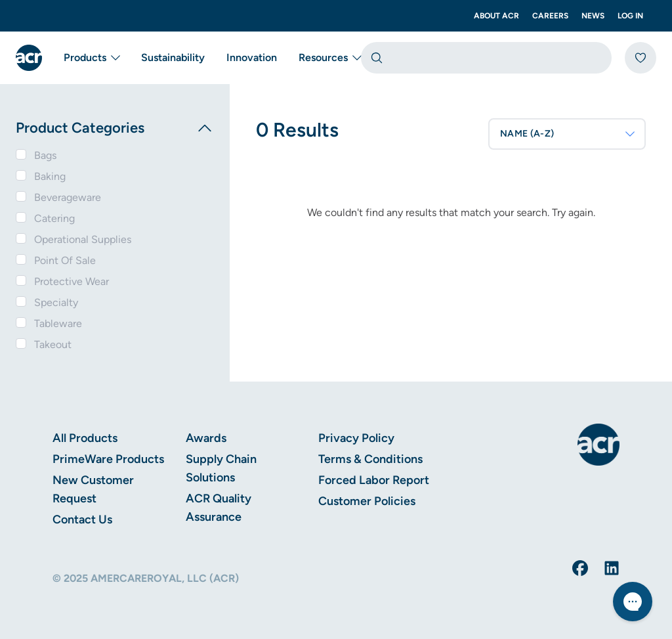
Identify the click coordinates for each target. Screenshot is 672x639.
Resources (330, 58)
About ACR (496, 16)
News (593, 16)
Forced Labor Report (374, 480)
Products (92, 58)
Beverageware (68, 197)
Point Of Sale (65, 260)
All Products (85, 438)
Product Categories (115, 128)
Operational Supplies (83, 239)
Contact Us (82, 519)
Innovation (252, 57)
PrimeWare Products (108, 459)
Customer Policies (367, 501)
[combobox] (486, 58)
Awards (206, 438)
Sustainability (173, 57)
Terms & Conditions (370, 459)
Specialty (56, 302)
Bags (45, 155)
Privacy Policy (356, 438)
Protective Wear (72, 281)
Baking (50, 176)
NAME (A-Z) (568, 134)
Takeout (53, 344)
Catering (54, 218)
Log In (630, 16)
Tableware (58, 323)
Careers (550, 16)
